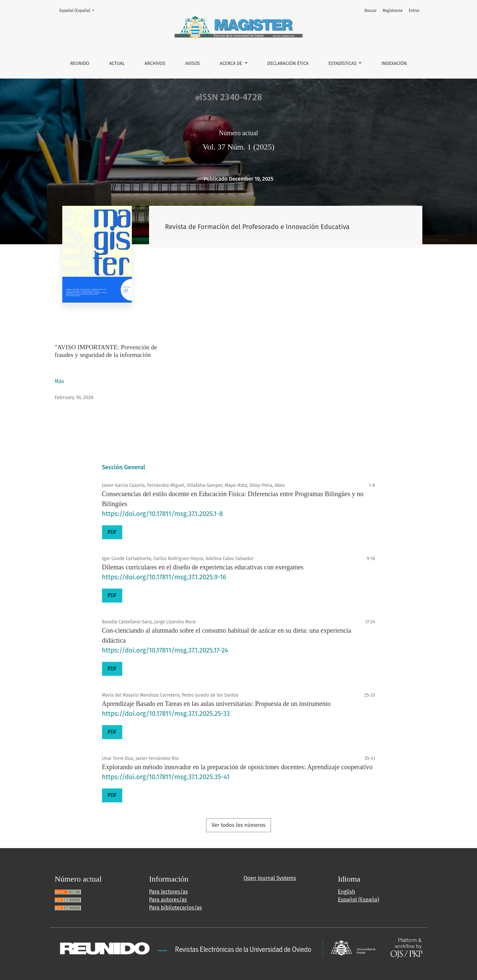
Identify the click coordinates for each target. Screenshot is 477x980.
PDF (112, 532)
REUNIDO (80, 63)
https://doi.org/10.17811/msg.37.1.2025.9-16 (164, 577)
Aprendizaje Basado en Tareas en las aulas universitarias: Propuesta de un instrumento (216, 704)
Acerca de (232, 63)
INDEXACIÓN (394, 63)
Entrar (414, 11)
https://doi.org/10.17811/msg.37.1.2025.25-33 (166, 714)
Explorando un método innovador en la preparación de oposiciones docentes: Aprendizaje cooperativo (237, 767)
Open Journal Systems (270, 878)
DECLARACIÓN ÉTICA (288, 63)
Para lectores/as (168, 892)
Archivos (155, 63)
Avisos (193, 63)
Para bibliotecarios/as (175, 908)
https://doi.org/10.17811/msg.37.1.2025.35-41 (166, 777)
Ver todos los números (238, 825)
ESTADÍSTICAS (343, 63)
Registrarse (393, 11)
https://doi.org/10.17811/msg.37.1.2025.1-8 (162, 514)
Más (60, 381)
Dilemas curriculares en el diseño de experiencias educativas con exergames (203, 567)
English (346, 892)
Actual (117, 63)
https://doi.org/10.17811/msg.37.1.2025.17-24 (165, 650)
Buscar (371, 11)
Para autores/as (168, 900)
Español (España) (79, 10)
